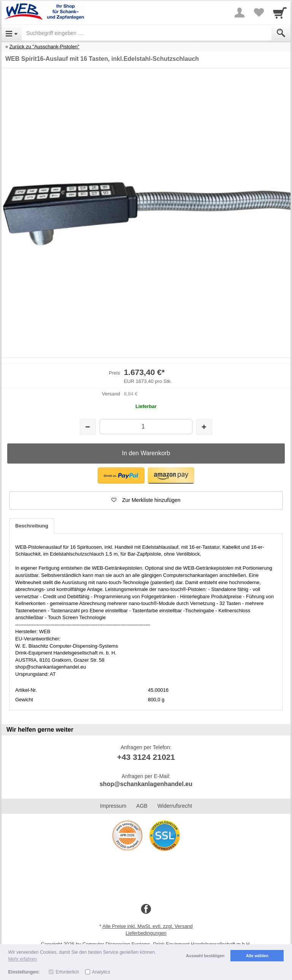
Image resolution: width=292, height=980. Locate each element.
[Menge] (146, 426)
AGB (142, 806)
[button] (121, 476)
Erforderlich (67, 972)
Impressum (113, 806)
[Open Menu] (12, 33)
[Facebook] (146, 909)
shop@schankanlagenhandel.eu (146, 784)
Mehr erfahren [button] (23, 959)
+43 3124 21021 (146, 757)
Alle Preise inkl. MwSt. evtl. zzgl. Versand (148, 926)
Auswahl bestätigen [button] (205, 956)
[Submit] (281, 33)
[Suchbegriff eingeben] (147, 33)
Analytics (101, 972)
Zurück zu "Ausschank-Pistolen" (44, 47)
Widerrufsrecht (175, 806)
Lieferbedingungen (146, 933)
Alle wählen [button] (257, 956)
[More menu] (240, 13)
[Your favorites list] (259, 13)
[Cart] (280, 13)
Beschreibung (32, 526)
